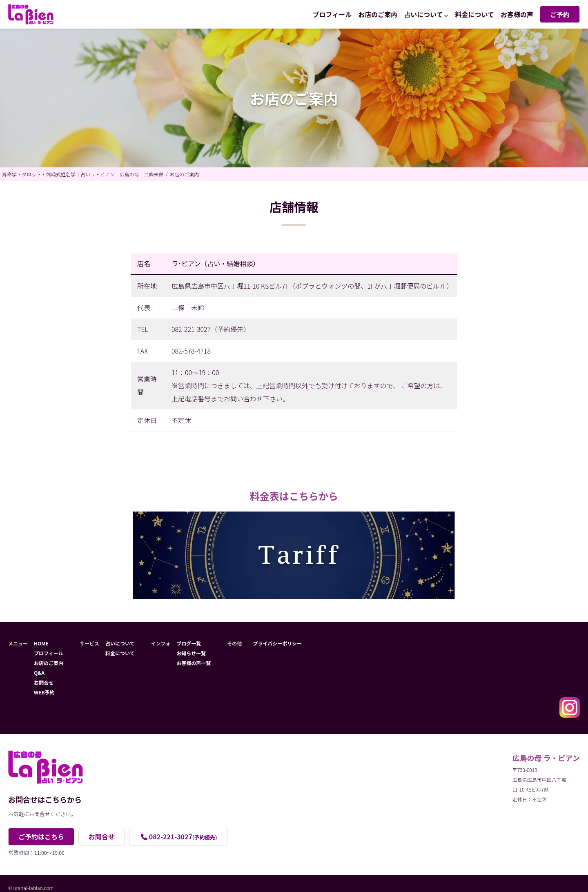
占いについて (423, 14)
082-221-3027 (183, 836)
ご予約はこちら (41, 836)
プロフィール (332, 14)
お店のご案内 (378, 14)
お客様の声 (517, 14)
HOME (41, 643)
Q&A (39, 673)
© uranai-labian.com (31, 888)
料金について (474, 14)
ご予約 (560, 14)
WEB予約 (44, 692)
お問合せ (44, 682)
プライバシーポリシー (277, 643)
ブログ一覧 (189, 643)
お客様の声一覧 (194, 663)
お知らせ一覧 (191, 653)
